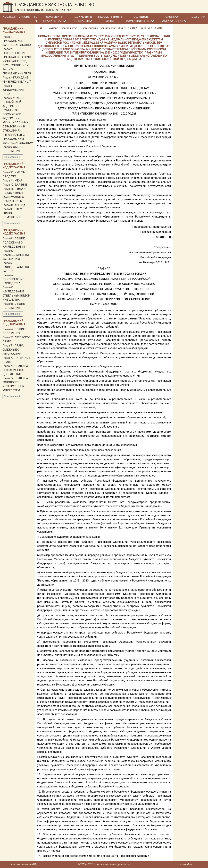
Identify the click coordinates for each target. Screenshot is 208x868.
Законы (25, 17)
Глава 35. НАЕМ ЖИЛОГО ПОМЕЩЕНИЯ (12, 213)
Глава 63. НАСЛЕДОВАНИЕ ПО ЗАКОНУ (16, 267)
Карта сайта (185, 864)
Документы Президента (83, 19)
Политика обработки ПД (23, 864)
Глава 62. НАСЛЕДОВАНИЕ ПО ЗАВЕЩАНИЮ (16, 255)
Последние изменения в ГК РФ (140, 19)
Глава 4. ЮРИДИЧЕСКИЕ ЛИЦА (13, 90)
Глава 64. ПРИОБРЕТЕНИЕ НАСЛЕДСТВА (13, 279)
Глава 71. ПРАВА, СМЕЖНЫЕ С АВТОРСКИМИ (13, 350)
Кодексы (10, 17)
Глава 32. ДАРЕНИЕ (15, 185)
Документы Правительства (55, 19)
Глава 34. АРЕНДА (14, 205)
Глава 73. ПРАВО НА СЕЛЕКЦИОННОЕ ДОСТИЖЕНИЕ (15, 370)
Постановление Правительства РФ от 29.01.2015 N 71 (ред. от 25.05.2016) (122, 28)
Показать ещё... (13, 157)
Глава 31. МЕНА (12, 181)
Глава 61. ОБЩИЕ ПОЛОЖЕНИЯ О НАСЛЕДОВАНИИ (14, 243)
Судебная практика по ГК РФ (172, 19)
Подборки (197, 17)
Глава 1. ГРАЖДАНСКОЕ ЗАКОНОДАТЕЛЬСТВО (17, 41)
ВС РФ (36, 19)
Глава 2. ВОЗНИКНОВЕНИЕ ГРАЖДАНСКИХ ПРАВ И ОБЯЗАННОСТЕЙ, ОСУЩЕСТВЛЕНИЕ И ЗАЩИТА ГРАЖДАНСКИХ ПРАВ (17, 61)
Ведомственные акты (110, 19)
